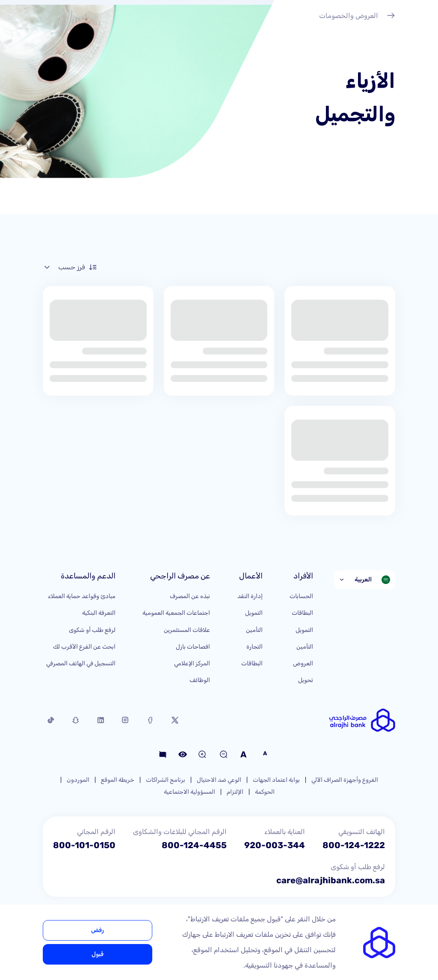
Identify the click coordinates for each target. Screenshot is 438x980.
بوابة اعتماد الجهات (276, 780)
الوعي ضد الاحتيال (219, 780)
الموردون (78, 780)
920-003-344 (275, 845)
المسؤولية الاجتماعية (189, 792)
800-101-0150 (84, 845)
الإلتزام (235, 792)
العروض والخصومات (357, 17)
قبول (98, 954)
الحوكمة (265, 792)
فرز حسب (70, 267)
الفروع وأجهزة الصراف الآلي (345, 780)
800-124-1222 (354, 845)
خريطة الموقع (118, 780)
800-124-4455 (194, 845)
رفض (98, 930)
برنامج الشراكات (166, 780)
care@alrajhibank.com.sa (331, 880)
